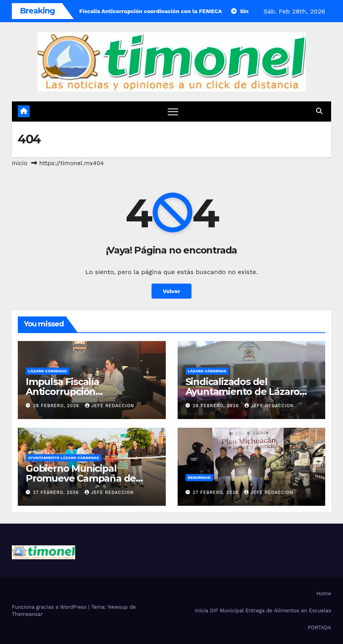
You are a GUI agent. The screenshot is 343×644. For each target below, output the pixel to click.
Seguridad (199, 477)
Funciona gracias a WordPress (50, 607)
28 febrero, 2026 (57, 406)
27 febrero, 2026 (57, 493)
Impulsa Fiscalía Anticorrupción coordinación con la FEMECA (91, 392)
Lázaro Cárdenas (47, 371)
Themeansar (27, 614)
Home (324, 594)
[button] (319, 111)
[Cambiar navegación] (173, 111)
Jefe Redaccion (110, 406)
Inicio (20, 163)
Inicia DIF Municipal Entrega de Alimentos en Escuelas (263, 611)
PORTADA (319, 628)
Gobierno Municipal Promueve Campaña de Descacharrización (81, 478)
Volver (171, 291)
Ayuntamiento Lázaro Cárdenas (63, 458)
